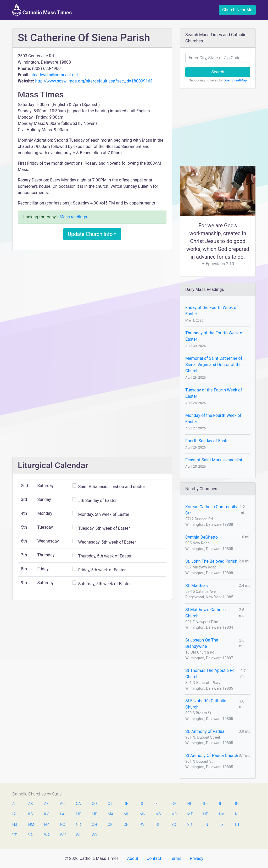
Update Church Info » (92, 234)
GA (174, 804)
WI (78, 835)
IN (237, 804)
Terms (175, 858)
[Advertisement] (92, 293)
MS (158, 814)
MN (142, 814)
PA (142, 825)
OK (110, 825)
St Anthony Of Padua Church (212, 756)
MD (94, 814)
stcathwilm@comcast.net (54, 75)
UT (237, 825)
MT (190, 814)
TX (221, 825)
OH (94, 825)
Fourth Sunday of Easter (208, 441)
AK (31, 804)
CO (94, 804)
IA (14, 814)
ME (79, 814)
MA (110, 814)
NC (63, 825)
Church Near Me (237, 10)
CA (78, 804)
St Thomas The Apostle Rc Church (210, 674)
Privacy (197, 858)
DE (126, 804)
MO (174, 814)
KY (47, 814)
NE (205, 814)
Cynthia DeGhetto (202, 537)
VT (15, 835)
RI (157, 825)
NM (31, 825)
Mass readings (73, 217)
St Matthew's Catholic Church (205, 613)
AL (15, 804)
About (133, 858)
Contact (154, 858)
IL (220, 804)
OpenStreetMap (235, 80)
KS (31, 814)
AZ (47, 804)
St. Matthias (197, 586)
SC (174, 825)
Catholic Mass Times (42, 10)
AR (62, 804)
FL (158, 804)
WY (94, 835)
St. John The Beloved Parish (211, 561)
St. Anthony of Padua (205, 731)
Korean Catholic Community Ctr (211, 510)
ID (205, 804)
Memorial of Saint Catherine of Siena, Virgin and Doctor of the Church (214, 365)
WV (63, 835)
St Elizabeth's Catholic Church (206, 704)
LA (62, 814)
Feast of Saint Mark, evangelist (214, 460)
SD (189, 825)
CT (110, 804)
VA (30, 835)
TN (206, 825)
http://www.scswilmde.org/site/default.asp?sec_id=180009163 (94, 81)
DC (142, 804)
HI (189, 804)
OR (126, 825)
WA (47, 835)
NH (238, 814)
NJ (15, 825)
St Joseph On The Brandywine (202, 643)
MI (126, 814)
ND (79, 825)
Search (218, 72)
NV (222, 814)
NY (47, 825)
